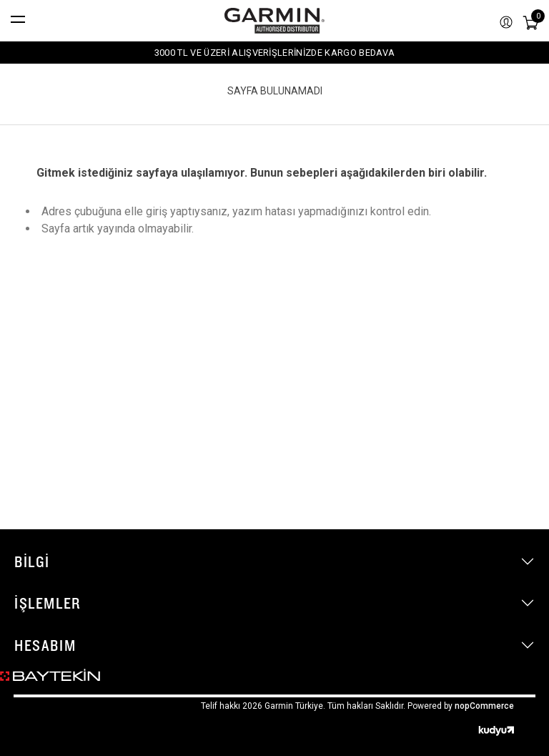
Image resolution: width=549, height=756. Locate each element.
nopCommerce (484, 706)
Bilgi (32, 561)
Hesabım (45, 645)
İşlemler (48, 603)
